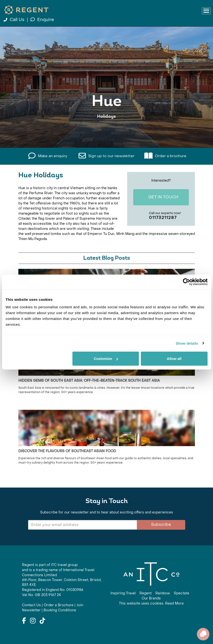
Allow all (174, 359)
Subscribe (161, 524)
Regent (146, 593)
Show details (187, 343)
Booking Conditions (60, 610)
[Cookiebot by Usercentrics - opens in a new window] (186, 282)
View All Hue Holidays (107, 131)
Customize (106, 359)
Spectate (182, 593)
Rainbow (163, 593)
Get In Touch (159, 198)
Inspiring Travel (123, 593)
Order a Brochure (59, 605)
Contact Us (31, 605)
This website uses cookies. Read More (151, 603)
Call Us (15, 20)
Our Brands (151, 598)
